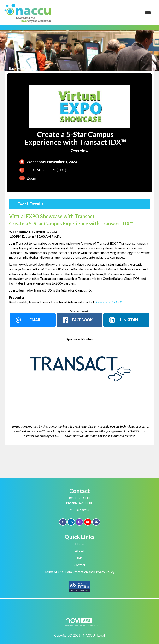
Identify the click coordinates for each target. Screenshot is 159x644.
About (79, 551)
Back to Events (18, 68)
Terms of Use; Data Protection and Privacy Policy (79, 572)
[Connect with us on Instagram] (79, 522)
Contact (79, 565)
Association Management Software (79, 622)
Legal (101, 635)
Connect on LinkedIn (110, 302)
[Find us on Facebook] (63, 522)
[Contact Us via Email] (96, 522)
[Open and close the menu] (104, 12)
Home (80, 544)
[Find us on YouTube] (88, 522)
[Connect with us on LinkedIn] (71, 522)
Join (79, 558)
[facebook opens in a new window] (80, 320)
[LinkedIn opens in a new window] (126, 320)
